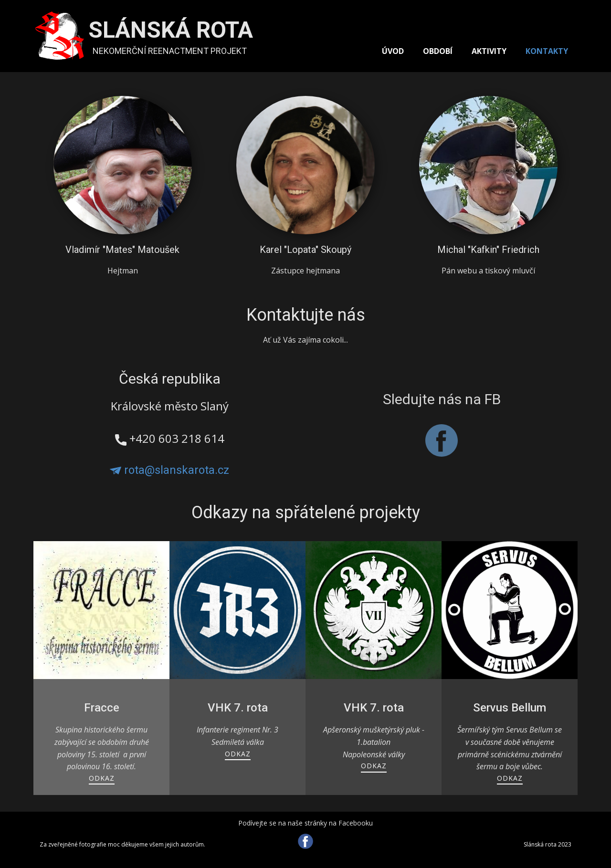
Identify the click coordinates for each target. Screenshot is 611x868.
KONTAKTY (547, 51)
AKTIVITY (489, 51)
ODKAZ (102, 778)
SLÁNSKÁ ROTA (171, 30)
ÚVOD (393, 51)
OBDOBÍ (438, 51)
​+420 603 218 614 (170, 439)
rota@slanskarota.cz (169, 470)
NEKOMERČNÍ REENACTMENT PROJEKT (170, 51)
